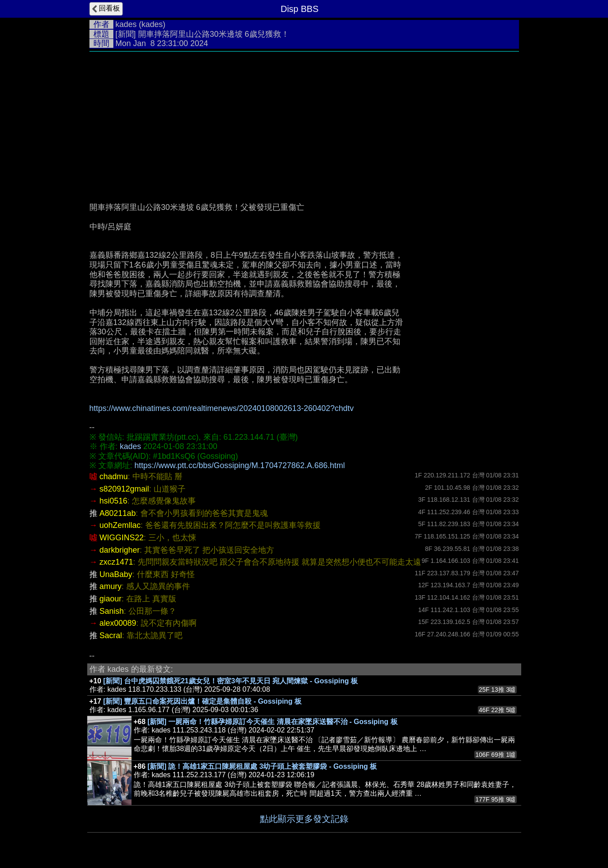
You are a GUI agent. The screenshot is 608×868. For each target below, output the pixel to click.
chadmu (114, 477)
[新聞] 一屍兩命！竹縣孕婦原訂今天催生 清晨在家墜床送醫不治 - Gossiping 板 (272, 722)
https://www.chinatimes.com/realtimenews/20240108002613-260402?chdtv (222, 408)
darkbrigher (120, 550)
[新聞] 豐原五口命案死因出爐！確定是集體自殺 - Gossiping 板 (202, 701)
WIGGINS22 (122, 538)
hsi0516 (114, 501)
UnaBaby (116, 574)
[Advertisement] (304, 123)
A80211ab (118, 513)
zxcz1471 (116, 562)
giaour (111, 599)
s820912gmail (124, 489)
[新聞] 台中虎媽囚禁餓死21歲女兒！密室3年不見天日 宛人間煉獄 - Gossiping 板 (230, 681)
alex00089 (118, 623)
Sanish (112, 611)
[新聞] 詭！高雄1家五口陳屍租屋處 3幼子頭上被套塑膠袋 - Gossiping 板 (262, 766)
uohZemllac (120, 525)
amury (111, 586)
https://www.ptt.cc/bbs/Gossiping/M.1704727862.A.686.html (240, 465)
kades (126, 24)
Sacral (111, 635)
